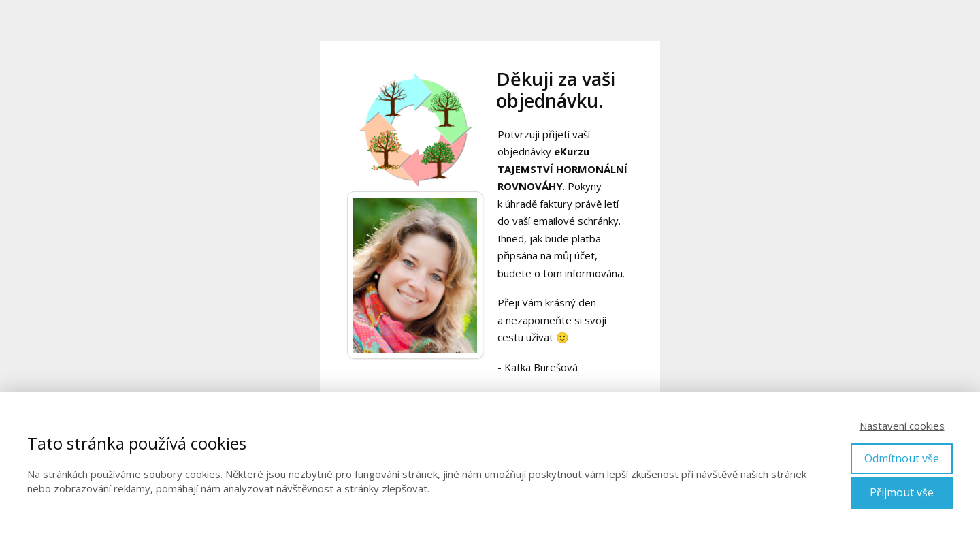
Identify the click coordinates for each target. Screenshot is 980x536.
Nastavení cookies (902, 426)
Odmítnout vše (902, 458)
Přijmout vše (902, 492)
